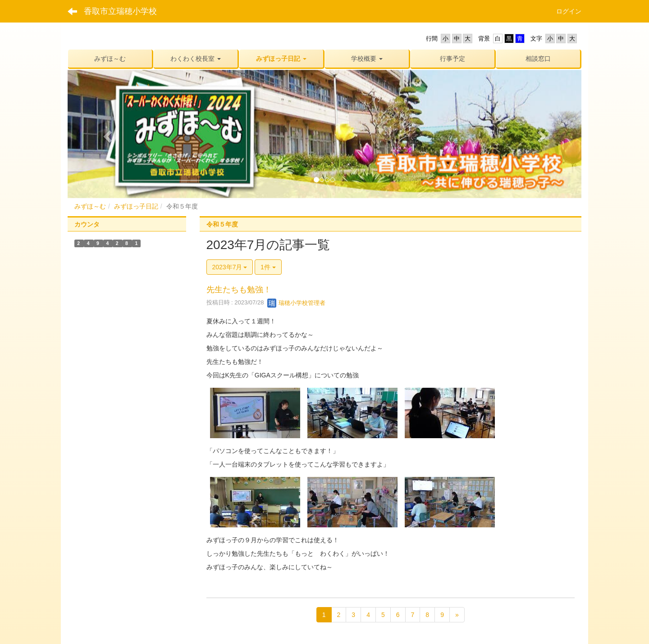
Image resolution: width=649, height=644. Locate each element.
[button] (196, 59)
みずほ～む (90, 206)
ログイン (569, 11)
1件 (268, 267)
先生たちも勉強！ (239, 290)
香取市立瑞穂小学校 (120, 11)
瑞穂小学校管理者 (297, 303)
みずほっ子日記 (136, 206)
